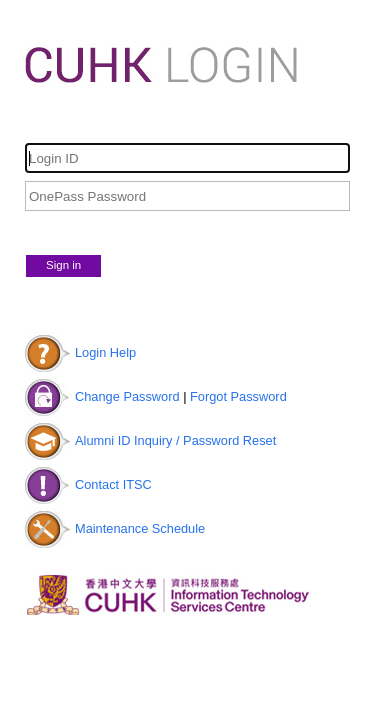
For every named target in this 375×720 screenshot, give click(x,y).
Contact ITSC (113, 484)
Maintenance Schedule (140, 528)
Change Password (127, 396)
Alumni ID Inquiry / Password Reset (175, 440)
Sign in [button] (63, 265)
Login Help (105, 352)
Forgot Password (238, 396)
